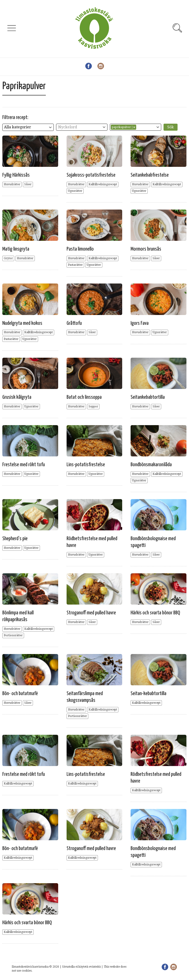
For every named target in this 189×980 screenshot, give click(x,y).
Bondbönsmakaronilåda (151, 465)
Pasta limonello (80, 249)
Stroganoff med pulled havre (91, 613)
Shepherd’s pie (15, 539)
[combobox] (28, 127)
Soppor (93, 406)
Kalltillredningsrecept (103, 184)
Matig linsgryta (16, 249)
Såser (28, 184)
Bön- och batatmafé (20, 694)
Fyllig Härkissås (16, 175)
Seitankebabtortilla (148, 397)
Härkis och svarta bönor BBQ (155, 613)
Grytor (8, 258)
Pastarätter (75, 265)
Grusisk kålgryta (17, 397)
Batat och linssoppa (84, 397)
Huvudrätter (12, 184)
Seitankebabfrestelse (150, 175)
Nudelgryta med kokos (22, 323)
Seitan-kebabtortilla (148, 694)
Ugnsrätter (75, 191)
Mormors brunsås (146, 249)
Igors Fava (140, 323)
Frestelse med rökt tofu (24, 465)
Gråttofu (74, 323)
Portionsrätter (13, 635)
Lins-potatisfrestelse (86, 465)
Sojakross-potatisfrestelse (91, 175)
